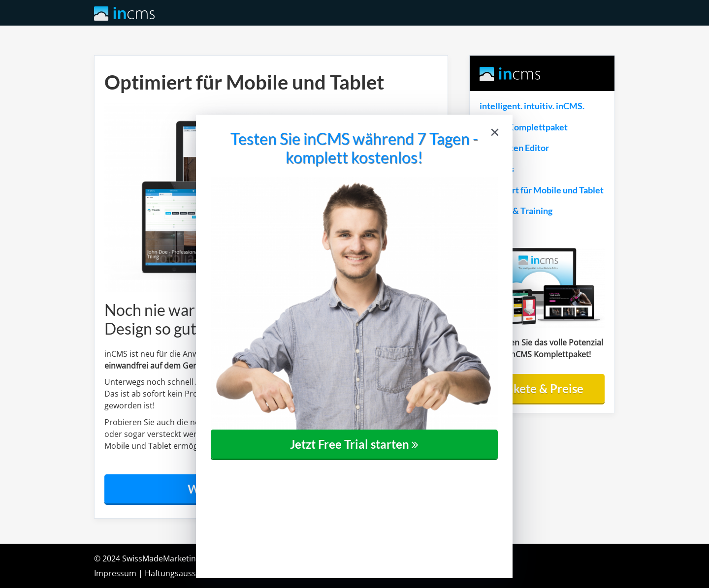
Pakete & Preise (542, 388)
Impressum (115, 573)
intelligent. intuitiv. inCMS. (532, 106)
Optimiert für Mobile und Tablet (542, 190)
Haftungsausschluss (182, 573)
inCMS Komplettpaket (524, 127)
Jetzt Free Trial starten (354, 444)
